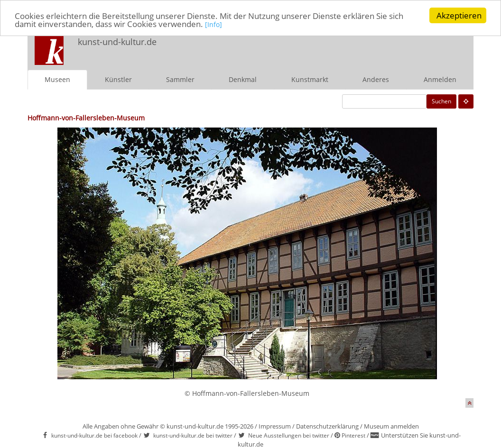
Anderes (376, 79)
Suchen (441, 101)
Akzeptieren (459, 15)
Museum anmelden (391, 426)
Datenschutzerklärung (327, 426)
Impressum (275, 426)
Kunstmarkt (310, 79)
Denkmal (243, 79)
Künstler (118, 79)
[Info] (213, 24)
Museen (57, 79)
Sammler (180, 79)
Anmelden (440, 79)
